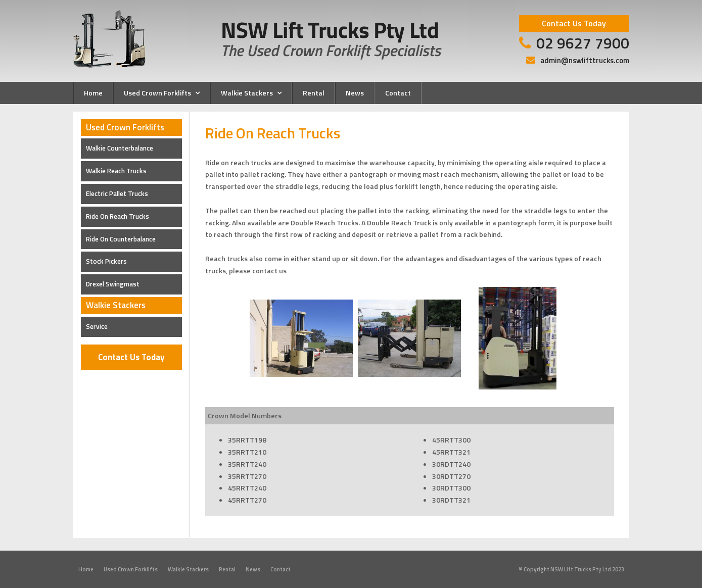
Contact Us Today (131, 357)
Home (86, 569)
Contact (280, 569)
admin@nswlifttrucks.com (585, 60)
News (253, 569)
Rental (227, 569)
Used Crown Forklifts (131, 569)
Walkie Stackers (188, 569)
